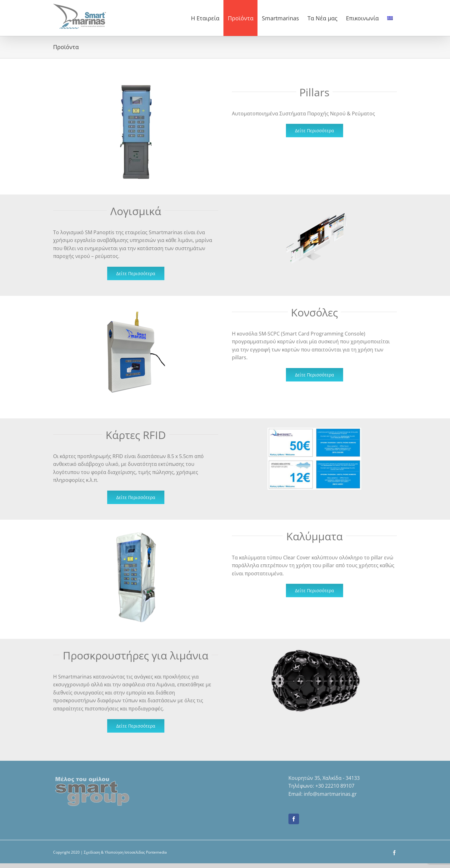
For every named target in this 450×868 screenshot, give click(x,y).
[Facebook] (294, 819)
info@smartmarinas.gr (330, 794)
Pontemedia (156, 852)
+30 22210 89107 (335, 786)
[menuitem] (390, 18)
